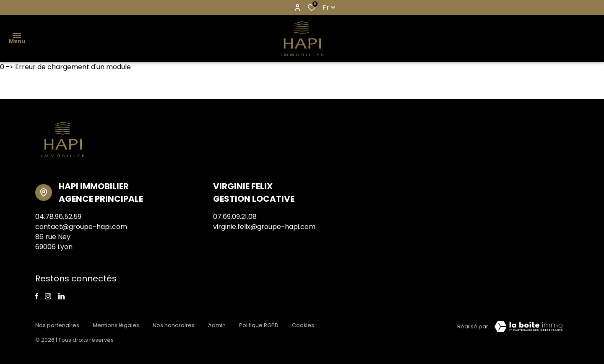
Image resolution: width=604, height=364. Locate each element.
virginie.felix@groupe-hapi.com (264, 227)
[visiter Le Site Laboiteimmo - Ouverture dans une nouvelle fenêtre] (528, 327)
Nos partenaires (57, 325)
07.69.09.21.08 (235, 217)
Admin (217, 325)
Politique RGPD (259, 325)
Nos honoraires (174, 325)
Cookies (303, 325)
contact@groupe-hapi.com (81, 227)
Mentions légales (116, 325)
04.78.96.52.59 (58, 217)
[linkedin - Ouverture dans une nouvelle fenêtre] (61, 296)
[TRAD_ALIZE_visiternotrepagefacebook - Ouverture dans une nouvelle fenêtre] (37, 296)
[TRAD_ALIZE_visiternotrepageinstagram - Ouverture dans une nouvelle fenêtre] (48, 296)
